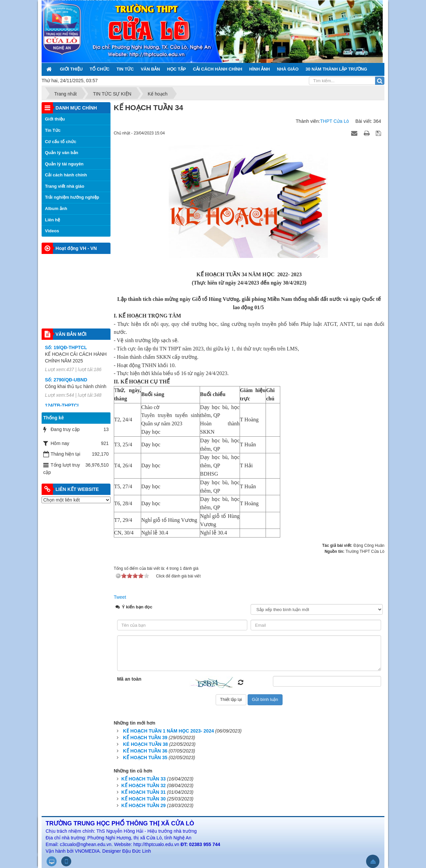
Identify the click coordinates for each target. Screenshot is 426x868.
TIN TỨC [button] (125, 69)
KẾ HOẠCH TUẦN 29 (144, 805)
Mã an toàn (129, 679)
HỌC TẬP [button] (177, 69)
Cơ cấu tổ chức (61, 142)
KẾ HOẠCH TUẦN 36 (145, 751)
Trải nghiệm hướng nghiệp (72, 197)
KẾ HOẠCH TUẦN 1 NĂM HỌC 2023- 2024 (169, 731)
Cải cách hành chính (66, 175)
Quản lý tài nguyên (64, 164)
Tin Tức (53, 130)
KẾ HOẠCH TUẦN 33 (144, 779)
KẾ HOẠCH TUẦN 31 (144, 792)
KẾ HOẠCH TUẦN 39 (145, 738)
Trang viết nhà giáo (65, 186)
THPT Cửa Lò (335, 121)
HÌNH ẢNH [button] (260, 69)
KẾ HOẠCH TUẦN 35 (145, 758)
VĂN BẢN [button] (150, 69)
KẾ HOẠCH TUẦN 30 (144, 799)
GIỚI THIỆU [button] (71, 69)
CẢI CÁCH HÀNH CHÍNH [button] (218, 69)
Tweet (120, 597)
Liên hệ (52, 220)
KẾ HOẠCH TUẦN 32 (144, 785)
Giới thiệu (55, 119)
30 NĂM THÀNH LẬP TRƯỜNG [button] (336, 69)
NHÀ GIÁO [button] (288, 69)
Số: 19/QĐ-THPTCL (66, 352)
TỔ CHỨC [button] (100, 69)
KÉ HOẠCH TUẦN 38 (146, 744)
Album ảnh (56, 209)
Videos (52, 231)
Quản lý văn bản (62, 153)
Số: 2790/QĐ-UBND (66, 384)
